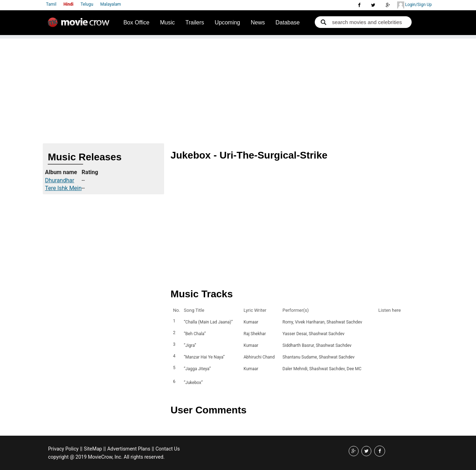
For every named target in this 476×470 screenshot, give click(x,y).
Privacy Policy (63, 449)
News (258, 22)
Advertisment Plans (129, 449)
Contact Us (168, 449)
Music (167, 22)
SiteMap (93, 449)
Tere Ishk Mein (63, 188)
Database (288, 22)
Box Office (137, 22)
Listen (386, 383)
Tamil (51, 4)
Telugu (87, 4)
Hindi (68, 4)
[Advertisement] (238, 88)
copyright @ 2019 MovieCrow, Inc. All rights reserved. (106, 457)
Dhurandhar (60, 180)
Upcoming (227, 22)
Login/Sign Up (414, 5)
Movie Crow (80, 25)
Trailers (195, 22)
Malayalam (111, 4)
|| (81, 449)
